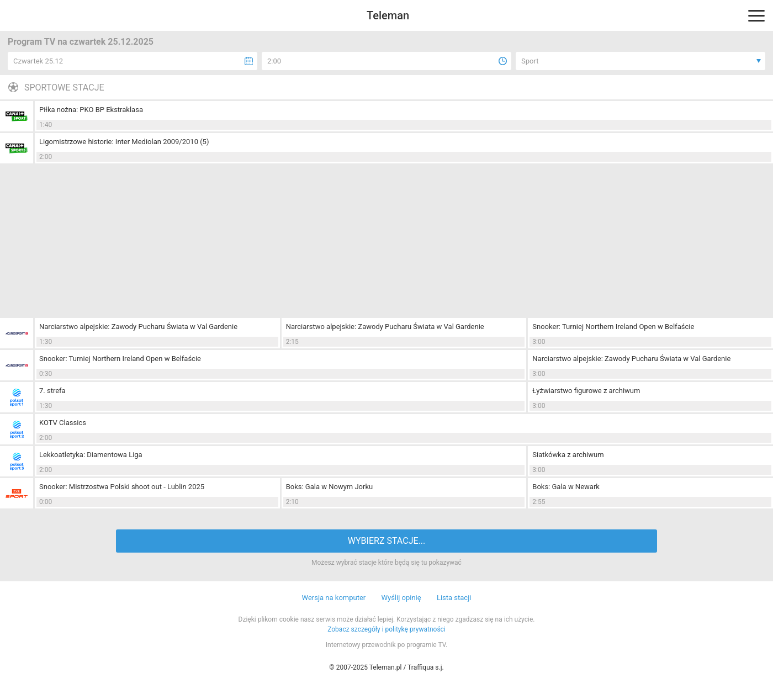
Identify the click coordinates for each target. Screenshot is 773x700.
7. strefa (52, 391)
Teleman (388, 15)
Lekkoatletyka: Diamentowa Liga (91, 455)
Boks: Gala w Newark (566, 487)
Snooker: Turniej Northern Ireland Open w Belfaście (613, 327)
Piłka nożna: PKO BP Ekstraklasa (91, 110)
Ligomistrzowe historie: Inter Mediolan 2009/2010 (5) (124, 142)
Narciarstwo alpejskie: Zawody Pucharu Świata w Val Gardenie (138, 327)
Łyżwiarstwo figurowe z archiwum (586, 391)
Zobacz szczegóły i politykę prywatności (386, 629)
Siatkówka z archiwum (568, 455)
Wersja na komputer (334, 598)
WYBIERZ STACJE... (386, 541)
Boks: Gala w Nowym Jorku (330, 487)
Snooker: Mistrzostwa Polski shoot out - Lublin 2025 (122, 487)
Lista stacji (454, 598)
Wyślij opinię (401, 598)
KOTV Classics (63, 423)
